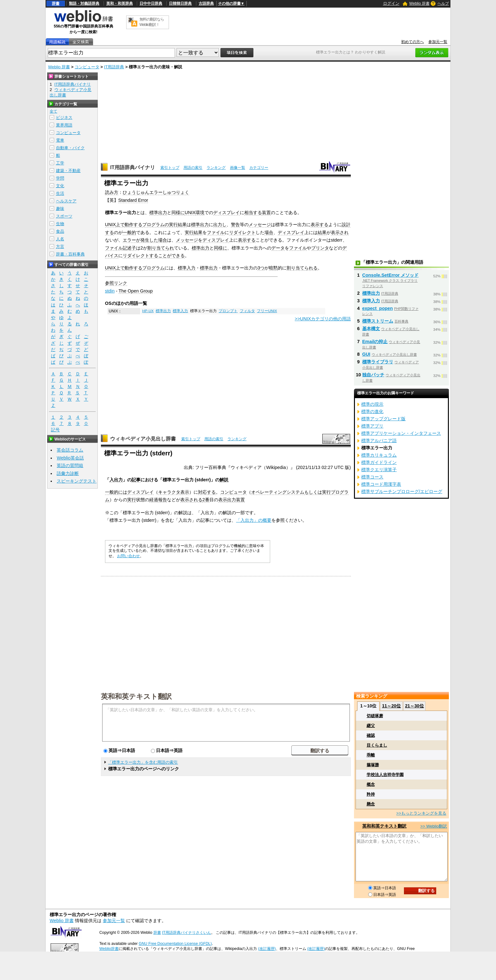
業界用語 (64, 125)
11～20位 (391, 706)
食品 (60, 231)
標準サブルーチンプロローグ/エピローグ (402, 491)
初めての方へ (412, 42)
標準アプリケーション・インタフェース (401, 433)
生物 (60, 224)
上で (120, 225)
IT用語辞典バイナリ (133, 167)
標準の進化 (372, 411)
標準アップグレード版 (383, 419)
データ (278, 248)
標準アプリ (372, 426)
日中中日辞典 (151, 3)
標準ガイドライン (379, 462)
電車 (60, 140)
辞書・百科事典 (70, 254)
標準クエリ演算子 (379, 470)
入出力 (116, 480)
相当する (253, 213)
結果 (182, 225)
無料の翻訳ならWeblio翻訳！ (152, 22)
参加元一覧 (438, 42)
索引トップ (170, 168)
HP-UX (148, 311)
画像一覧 (238, 168)
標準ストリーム (378, 321)
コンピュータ (87, 67)
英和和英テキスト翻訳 (136, 696)
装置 (266, 213)
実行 (189, 232)
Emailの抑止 (375, 342)
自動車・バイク (70, 148)
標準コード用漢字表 (381, 484)
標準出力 (158, 213)
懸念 (371, 804)
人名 (60, 239)
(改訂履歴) (267, 949)
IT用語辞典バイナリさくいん (186, 933)
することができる (167, 256)
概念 (371, 784)
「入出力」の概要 (254, 520)
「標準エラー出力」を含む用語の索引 (143, 762)
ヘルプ (443, 3)
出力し (220, 225)
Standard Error (133, 200)
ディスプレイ (226, 213)
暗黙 (273, 268)
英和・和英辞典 (120, 3)
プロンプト (228, 311)
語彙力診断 (68, 473)
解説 (224, 480)
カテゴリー (259, 168)
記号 (55, 430)
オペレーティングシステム (278, 492)
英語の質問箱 (70, 465)
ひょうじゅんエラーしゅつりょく (156, 192)
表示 (185, 492)
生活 (60, 193)
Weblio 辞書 (419, 3)
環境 (200, 213)
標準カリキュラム (379, 455)
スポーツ (64, 216)
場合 (269, 232)
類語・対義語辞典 (84, 3)
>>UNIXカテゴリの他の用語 (323, 319)
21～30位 (414, 706)
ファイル (216, 232)
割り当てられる (302, 268)
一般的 (129, 232)
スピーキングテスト (77, 481)
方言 (60, 247)
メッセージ (260, 225)
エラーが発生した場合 (145, 240)
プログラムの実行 (160, 225)
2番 (206, 500)
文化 (60, 186)
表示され (340, 232)
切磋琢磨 (375, 716)
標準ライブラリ (378, 362)
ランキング (216, 168)
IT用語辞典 (114, 67)
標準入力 (187, 268)
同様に (178, 213)
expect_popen (378, 308)
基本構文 (371, 329)
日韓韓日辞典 (180, 3)
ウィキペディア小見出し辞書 (143, 439)
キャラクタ (169, 492)
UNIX (190, 213)
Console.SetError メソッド (390, 275)
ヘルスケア (66, 201)
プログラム (153, 268)
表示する (319, 225)
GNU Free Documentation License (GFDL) (175, 944)
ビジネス (64, 117)
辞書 (56, 3)
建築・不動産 (68, 171)
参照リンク (116, 283)
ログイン (391, 3)
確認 (371, 735)
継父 (371, 726)
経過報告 (158, 500)
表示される (191, 500)
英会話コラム (70, 450)
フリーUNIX (267, 311)
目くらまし (377, 745)
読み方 (112, 192)
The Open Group (136, 291)
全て (53, 111)
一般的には (116, 492)
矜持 (371, 794)
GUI (366, 354)
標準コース (372, 477)
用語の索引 (193, 168)
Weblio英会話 (70, 458)
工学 (60, 163)
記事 (136, 480)
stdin (110, 291)
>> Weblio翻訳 (434, 826)
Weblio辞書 (109, 949)
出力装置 (236, 500)
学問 (60, 178)
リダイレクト (242, 232)
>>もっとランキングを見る (421, 813)
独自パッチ (373, 375)
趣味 (60, 209)
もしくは (313, 492)
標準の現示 (372, 404)
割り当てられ (161, 248)
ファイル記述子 (121, 248)
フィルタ (247, 311)
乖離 (371, 755)
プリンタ (320, 248)
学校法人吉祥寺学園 (385, 775)
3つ (261, 268)
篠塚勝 (373, 765)
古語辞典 (206, 3)
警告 (235, 225)
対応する (207, 492)
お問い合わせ (128, 556)
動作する (133, 225)
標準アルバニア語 (379, 441)
